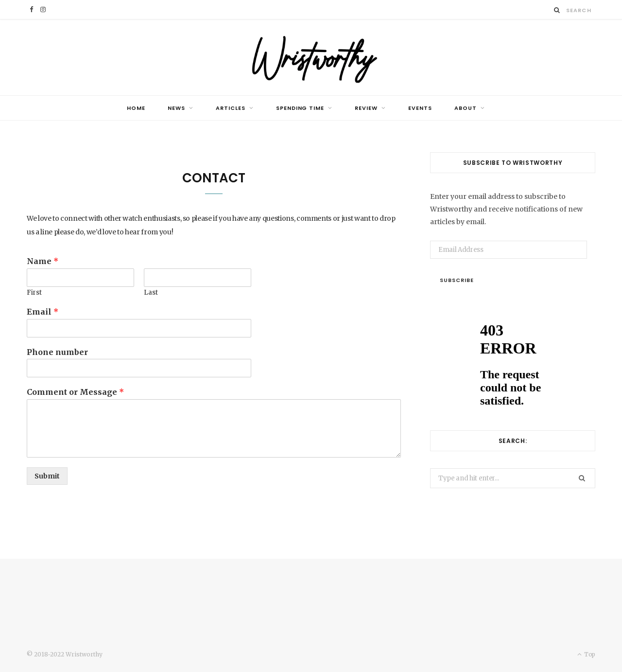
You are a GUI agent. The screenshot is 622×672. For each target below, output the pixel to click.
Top (586, 654)
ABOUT (466, 108)
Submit (47, 476)
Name (43, 261)
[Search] (557, 10)
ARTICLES (231, 108)
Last (151, 293)
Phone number (57, 352)
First (34, 293)
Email (43, 312)
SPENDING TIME (300, 108)
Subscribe (457, 280)
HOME (136, 108)
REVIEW (366, 108)
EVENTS (420, 108)
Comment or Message (75, 392)
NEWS (176, 108)
